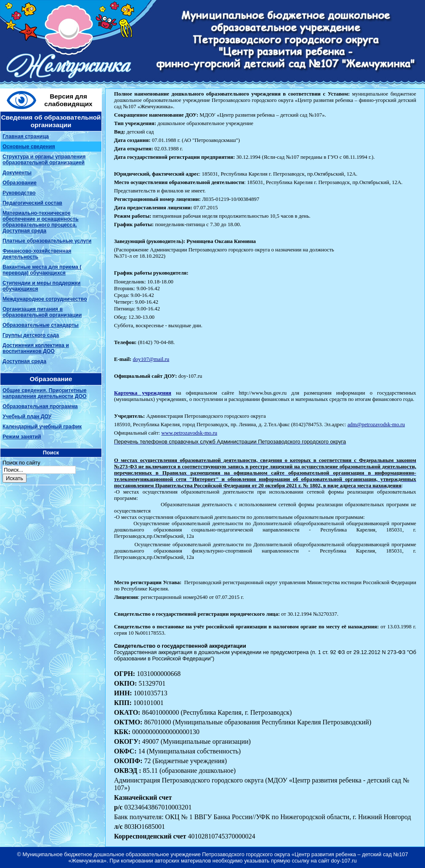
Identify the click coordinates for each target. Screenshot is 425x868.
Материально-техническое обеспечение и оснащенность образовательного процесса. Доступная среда (41, 222)
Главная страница (26, 136)
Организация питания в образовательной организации (42, 312)
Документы (17, 173)
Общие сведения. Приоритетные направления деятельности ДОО (45, 393)
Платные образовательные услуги (47, 241)
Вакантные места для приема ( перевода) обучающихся (42, 270)
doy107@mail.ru (151, 359)
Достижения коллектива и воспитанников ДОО (36, 348)
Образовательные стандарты (41, 325)
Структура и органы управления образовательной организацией (44, 160)
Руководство (19, 193)
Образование (20, 183)
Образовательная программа (40, 406)
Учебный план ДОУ (27, 417)
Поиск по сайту (21, 463)
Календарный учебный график (42, 427)
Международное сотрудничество (45, 299)
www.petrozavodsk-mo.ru (189, 433)
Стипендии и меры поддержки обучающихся (41, 286)
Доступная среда (24, 361)
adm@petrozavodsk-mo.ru (376, 425)
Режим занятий (22, 437)
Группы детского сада (31, 335)
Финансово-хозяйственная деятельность (37, 254)
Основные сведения (29, 147)
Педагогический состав (32, 203)
